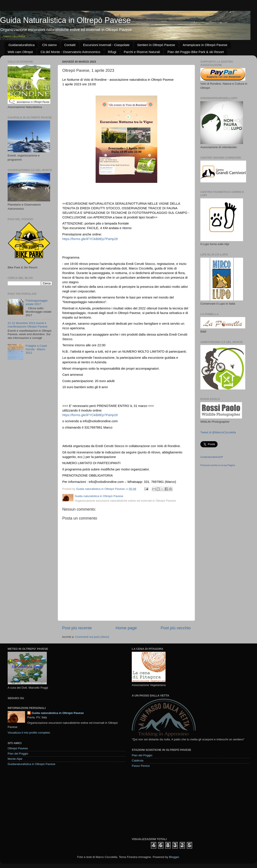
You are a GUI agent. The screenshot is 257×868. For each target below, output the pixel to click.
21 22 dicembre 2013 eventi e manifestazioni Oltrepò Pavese (28, 325)
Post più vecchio (176, 628)
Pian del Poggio (18, 754)
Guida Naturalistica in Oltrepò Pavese (65, 20)
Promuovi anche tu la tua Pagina (218, 465)
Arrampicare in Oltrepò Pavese (205, 45)
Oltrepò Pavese (18, 748)
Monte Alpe (15, 759)
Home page (126, 628)
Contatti (70, 45)
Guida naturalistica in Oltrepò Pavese (58, 713)
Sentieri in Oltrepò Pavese (156, 45)
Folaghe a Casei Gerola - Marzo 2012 (36, 349)
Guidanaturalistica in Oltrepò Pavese (31, 764)
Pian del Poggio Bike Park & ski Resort (196, 52)
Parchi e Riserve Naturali (142, 52)
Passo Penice (141, 766)
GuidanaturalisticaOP (212, 457)
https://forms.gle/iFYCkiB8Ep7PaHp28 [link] (90, 239)
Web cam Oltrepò (20, 52)
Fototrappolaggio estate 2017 (36, 302)
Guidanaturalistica (22, 45)
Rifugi (112, 52)
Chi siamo (50, 45)
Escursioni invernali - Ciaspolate (106, 45)
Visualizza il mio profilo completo (29, 733)
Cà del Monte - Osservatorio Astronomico (70, 52)
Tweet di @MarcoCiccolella (218, 432)
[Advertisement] (164, 802)
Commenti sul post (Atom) (92, 637)
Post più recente (77, 628)
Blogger (174, 857)
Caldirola (138, 761)
